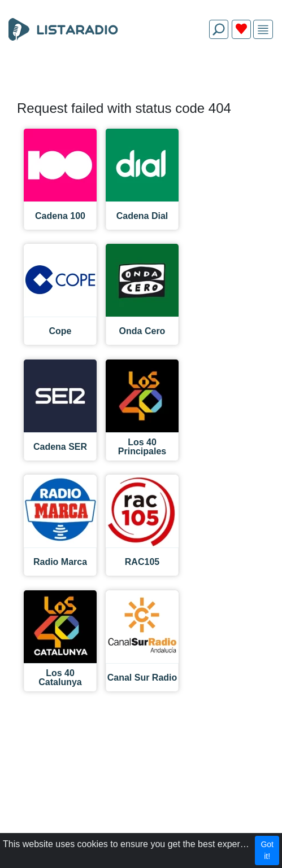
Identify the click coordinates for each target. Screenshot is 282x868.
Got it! (267, 850)
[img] (263, 30)
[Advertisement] (141, 74)
